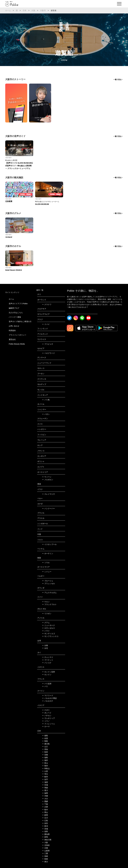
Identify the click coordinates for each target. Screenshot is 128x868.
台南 (45, 645)
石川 (45, 818)
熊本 (45, 766)
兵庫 (45, 807)
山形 (45, 771)
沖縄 (45, 796)
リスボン (47, 614)
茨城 (45, 829)
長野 (45, 832)
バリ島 (46, 400)
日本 (25, 10)
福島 (45, 758)
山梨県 (46, 851)
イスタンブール (49, 544)
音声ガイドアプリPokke (18, 304)
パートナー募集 (15, 317)
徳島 (45, 736)
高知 (45, 749)
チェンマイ (48, 657)
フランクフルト (49, 604)
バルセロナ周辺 (49, 698)
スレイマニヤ (48, 494)
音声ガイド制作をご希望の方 (20, 322)
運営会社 (12, 339)
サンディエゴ (48, 634)
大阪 (33, 10)
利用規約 (12, 330)
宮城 (45, 785)
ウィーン (47, 477)
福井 (45, 760)
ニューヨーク (48, 625)
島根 (45, 859)
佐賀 (45, 738)
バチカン (47, 716)
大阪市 (43, 10)
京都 (45, 848)
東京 (45, 862)
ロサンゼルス (48, 628)
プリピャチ (48, 344)
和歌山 (46, 768)
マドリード (48, 695)
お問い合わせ (14, 326)
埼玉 (45, 774)
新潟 (45, 826)
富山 (45, 763)
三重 (45, 853)
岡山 (45, 812)
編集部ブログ (14, 308)
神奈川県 (47, 840)
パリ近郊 (47, 684)
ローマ (46, 726)
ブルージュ (48, 581)
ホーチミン (48, 553)
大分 (45, 799)
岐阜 (45, 777)
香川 (45, 790)
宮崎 (45, 755)
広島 (45, 821)
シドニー (47, 572)
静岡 (45, 815)
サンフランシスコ (50, 636)
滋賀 (45, 782)
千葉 (45, 804)
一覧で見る (117, 80)
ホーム (8, 10)
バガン (46, 414)
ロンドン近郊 (48, 672)
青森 (45, 788)
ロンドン (47, 675)
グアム (46, 623)
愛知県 (46, 834)
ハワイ (46, 631)
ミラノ (46, 721)
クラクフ (47, 304)
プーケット (48, 660)
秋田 (45, 752)
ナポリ (46, 710)
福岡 (45, 793)
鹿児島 (46, 744)
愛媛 (45, 801)
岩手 (45, 779)
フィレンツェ (48, 724)
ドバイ (46, 324)
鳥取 (45, 741)
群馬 (45, 837)
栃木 (45, 810)
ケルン (46, 602)
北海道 (46, 845)
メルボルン (48, 480)
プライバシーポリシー (17, 335)
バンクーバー (48, 508)
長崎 (45, 856)
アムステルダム (49, 593)
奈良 (45, 823)
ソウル (46, 563)
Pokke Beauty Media (17, 344)
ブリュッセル (48, 583)
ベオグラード (48, 353)
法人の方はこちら (16, 313)
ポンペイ (47, 713)
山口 (45, 747)
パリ (45, 686)
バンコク (47, 663)
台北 (45, 648)
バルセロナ (48, 701)
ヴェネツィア (48, 718)
